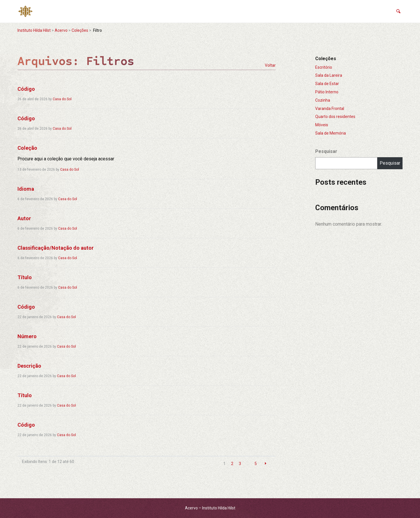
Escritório (324, 67)
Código (26, 89)
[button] (398, 11)
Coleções (80, 30)
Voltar (270, 65)
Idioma (26, 189)
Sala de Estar (327, 84)
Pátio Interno (327, 92)
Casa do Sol (62, 99)
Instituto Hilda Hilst (34, 30)
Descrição (29, 366)
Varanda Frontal (330, 109)
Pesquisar (326, 151)
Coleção (27, 148)
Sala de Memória (331, 133)
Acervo (61, 30)
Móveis (322, 125)
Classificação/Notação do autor (56, 248)
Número (27, 336)
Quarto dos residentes (335, 117)
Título (25, 277)
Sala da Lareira (329, 75)
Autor (24, 218)
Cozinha (323, 100)
